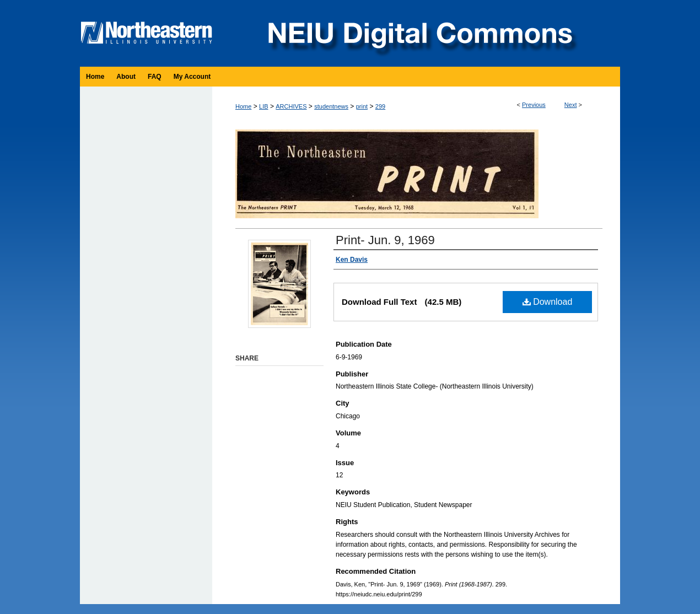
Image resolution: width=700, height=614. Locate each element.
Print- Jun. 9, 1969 (385, 240)
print (362, 106)
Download (548, 302)
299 (380, 106)
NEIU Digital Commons (419, 33)
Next (571, 105)
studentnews (331, 106)
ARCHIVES (291, 106)
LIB (264, 106)
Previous (534, 105)
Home (243, 106)
